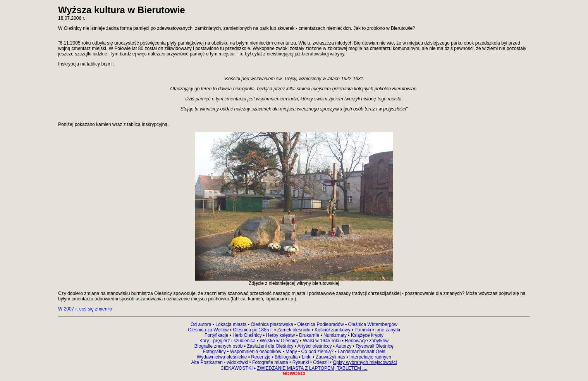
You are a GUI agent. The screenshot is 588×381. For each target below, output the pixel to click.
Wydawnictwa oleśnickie (223, 357)
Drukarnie (310, 335)
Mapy (291, 352)
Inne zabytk (387, 330)
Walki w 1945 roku (322, 341)
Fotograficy (215, 352)
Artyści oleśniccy (315, 346)
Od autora (203, 324)
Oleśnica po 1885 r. (253, 330)
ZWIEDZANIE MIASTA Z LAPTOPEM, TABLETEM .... (312, 368)
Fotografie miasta (270, 362)
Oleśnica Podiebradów (321, 324)
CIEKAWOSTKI (237, 368)
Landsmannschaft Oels (361, 352)
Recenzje (262, 357)
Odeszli (321, 362)
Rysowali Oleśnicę (374, 346)
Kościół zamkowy (333, 330)
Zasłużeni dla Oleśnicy (270, 346)
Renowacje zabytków (366, 341)
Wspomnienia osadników (256, 352)
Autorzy (344, 346)
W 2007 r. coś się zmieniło (85, 309)
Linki (307, 357)
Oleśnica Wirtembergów (373, 324)
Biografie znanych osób (219, 346)
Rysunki (301, 362)
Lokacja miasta (231, 324)
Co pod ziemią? (317, 352)
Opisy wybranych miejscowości (365, 362)
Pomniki (363, 330)
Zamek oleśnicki (294, 330)
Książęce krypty (367, 335)
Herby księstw (281, 335)
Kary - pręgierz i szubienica (228, 341)
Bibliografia (286, 357)
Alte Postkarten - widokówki (220, 362)
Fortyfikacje (217, 335)
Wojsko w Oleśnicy (280, 341)
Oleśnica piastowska (272, 324)
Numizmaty (335, 335)
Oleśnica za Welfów (208, 330)
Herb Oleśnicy (247, 335)
